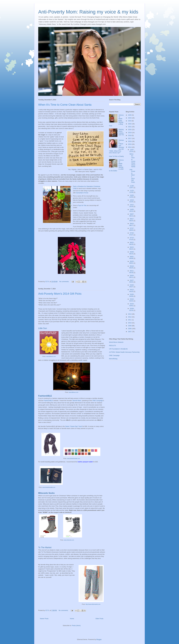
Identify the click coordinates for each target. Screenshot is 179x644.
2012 (130, 317)
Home (72, 619)
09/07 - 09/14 (132, 215)
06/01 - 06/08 (132, 258)
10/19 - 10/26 (132, 201)
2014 (130, 147)
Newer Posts (44, 619)
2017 (130, 138)
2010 (130, 323)
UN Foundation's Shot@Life (118, 349)
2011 (130, 320)
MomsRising (113, 359)
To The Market (45, 547)
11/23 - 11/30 (132, 191)
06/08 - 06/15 (132, 253)
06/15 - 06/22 (132, 248)
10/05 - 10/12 (132, 210)
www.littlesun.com (51, 356)
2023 (130, 121)
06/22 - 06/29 (132, 243)
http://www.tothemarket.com (93, 604)
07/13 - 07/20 (132, 239)
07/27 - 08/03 (132, 229)
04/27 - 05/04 (132, 281)
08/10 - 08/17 (132, 224)
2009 (130, 326)
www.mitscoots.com (69, 540)
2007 (130, 332)
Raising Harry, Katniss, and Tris (121, 132)
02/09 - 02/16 (132, 309)
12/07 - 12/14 (132, 151)
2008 (130, 329)
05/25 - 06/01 (132, 262)
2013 (130, 314)
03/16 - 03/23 (132, 300)
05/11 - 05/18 (132, 272)
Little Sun (43, 328)
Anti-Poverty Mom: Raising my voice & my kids (88, 12)
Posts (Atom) (76, 625)
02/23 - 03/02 (132, 305)
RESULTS (112, 346)
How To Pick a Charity (116, 156)
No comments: (64, 282)
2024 (130, 118)
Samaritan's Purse (82, 193)
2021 (130, 127)
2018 (130, 135)
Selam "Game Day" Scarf (74, 426)
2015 (130, 144)
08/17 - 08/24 (132, 220)
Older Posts (99, 619)
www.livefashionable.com (73, 459)
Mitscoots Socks (46, 493)
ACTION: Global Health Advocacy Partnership (124, 352)
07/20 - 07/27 (132, 234)
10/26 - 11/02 (132, 196)
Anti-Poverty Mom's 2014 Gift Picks (60, 294)
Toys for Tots (82, 205)
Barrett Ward (77, 401)
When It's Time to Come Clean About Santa (65, 105)
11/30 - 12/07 (132, 187)
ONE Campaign (98, 401)
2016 (130, 141)
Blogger (99, 639)
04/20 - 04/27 (132, 286)
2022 (130, 124)
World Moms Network (116, 342)
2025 (130, 115)
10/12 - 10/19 (132, 206)
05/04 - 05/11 (132, 276)
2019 (130, 133)
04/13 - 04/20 (132, 291)
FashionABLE (45, 396)
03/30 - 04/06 (132, 295)
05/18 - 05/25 (132, 267)
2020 (130, 130)
